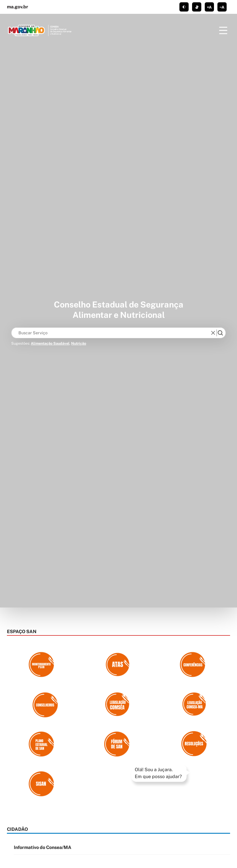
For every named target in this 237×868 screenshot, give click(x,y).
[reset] (213, 333)
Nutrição (79, 343)
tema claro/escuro (184, 7)
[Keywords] (112, 333)
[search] (220, 333)
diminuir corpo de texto (222, 7)
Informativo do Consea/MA (43, 847)
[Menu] (223, 31)
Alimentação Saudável (50, 343)
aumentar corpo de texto (209, 7)
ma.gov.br (18, 7)
